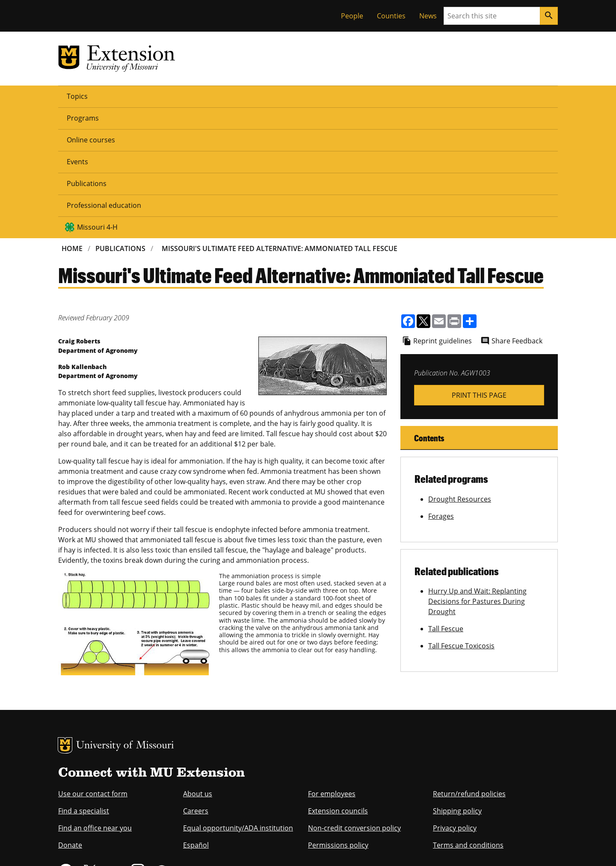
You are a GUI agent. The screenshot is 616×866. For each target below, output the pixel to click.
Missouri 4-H (437, 96)
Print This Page (479, 264)
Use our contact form (93, 662)
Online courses (178, 96)
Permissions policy (338, 714)
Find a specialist (84, 680)
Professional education (352, 96)
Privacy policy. (342, 848)
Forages (441, 385)
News (428, 16)
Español (196, 714)
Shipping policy (457, 680)
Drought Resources (460, 368)
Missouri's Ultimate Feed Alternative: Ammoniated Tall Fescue (280, 117)
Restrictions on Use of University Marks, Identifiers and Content (139, 848)
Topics (77, 96)
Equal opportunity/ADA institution (238, 697)
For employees (332, 662)
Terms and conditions (468, 714)
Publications (278, 96)
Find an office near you (95, 697)
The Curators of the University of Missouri (137, 831)
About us (198, 662)
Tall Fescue (446, 497)
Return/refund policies (469, 662)
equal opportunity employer (117, 792)
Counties (391, 16)
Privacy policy (455, 697)
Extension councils (338, 680)
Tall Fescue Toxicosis (461, 514)
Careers (196, 680)
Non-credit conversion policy (354, 697)
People (352, 16)
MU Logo (65, 614)
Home (72, 117)
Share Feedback (517, 210)
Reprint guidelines (443, 210)
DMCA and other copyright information (272, 848)
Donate (70, 714)
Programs (121, 96)
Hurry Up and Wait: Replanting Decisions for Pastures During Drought (477, 470)
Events (230, 96)
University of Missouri (125, 615)
